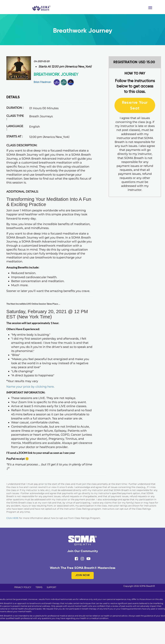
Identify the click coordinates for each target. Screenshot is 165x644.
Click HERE (12, 518)
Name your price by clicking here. (30, 387)
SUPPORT (52, 587)
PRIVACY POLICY (23, 587)
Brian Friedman (42, 82)
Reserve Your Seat (135, 105)
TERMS (39, 587)
